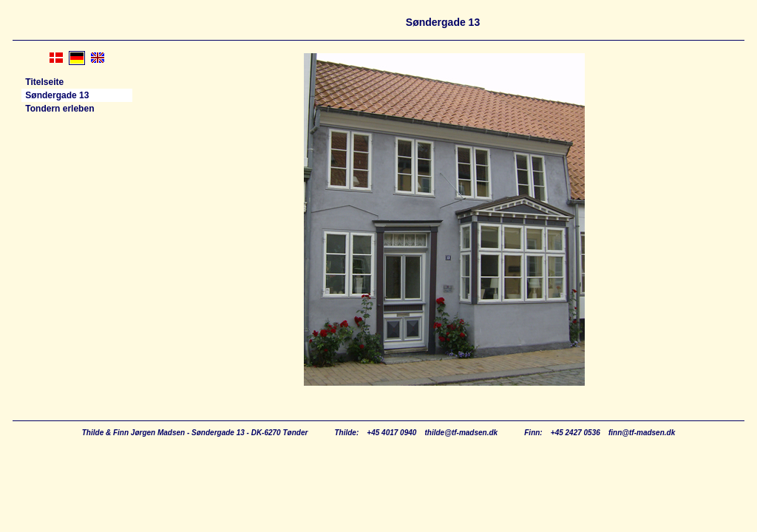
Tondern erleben (58, 109)
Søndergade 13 (56, 95)
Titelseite (43, 82)
